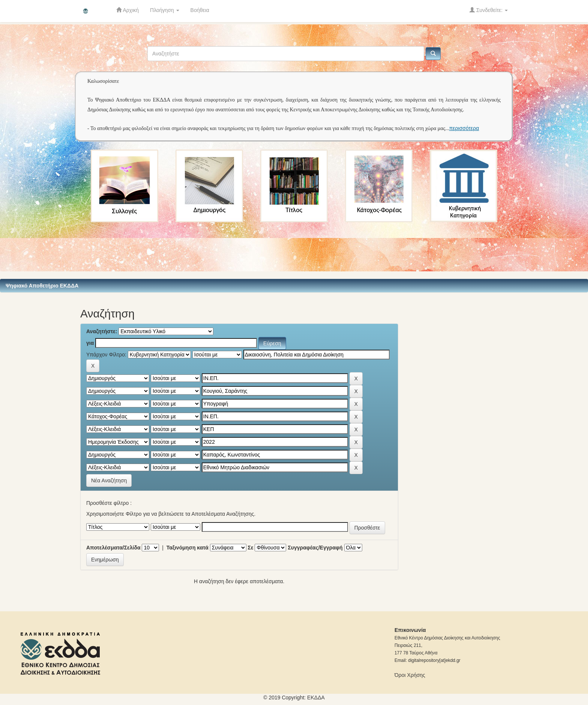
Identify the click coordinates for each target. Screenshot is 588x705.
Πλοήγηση (165, 10)
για (90, 343)
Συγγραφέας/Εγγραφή (315, 548)
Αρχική (127, 10)
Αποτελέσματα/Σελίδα (113, 548)
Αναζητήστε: (102, 331)
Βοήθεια (200, 10)
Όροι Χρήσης (410, 675)
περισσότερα (464, 128)
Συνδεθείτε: (489, 10)
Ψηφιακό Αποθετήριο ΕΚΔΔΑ (42, 286)
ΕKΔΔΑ (316, 698)
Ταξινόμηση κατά (187, 548)
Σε (251, 548)
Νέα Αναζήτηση (109, 480)
